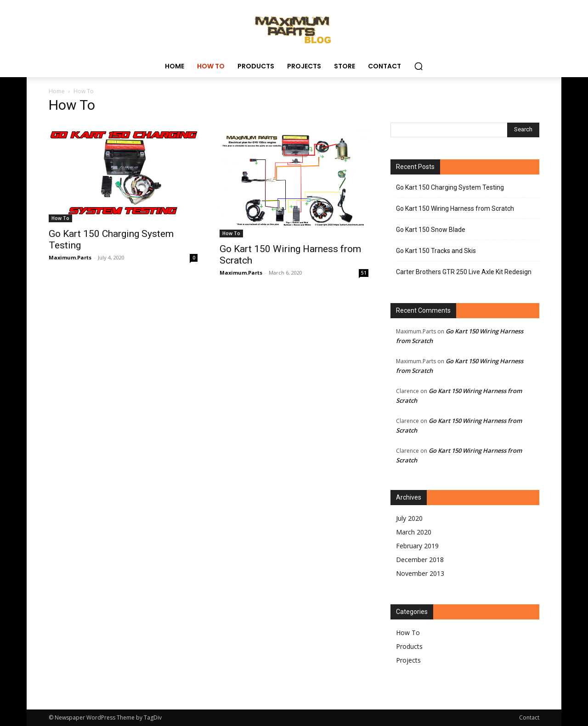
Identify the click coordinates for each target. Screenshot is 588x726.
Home (57, 91)
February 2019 (417, 546)
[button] (418, 66)
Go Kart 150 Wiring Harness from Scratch (455, 208)
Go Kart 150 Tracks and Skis (436, 251)
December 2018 (420, 560)
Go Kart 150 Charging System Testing (450, 187)
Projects (408, 660)
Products (409, 646)
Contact (529, 718)
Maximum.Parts (70, 257)
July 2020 (409, 518)
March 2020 (414, 532)
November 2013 (420, 573)
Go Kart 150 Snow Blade (431, 230)
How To (60, 218)
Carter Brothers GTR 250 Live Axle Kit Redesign (464, 272)
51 (364, 273)
